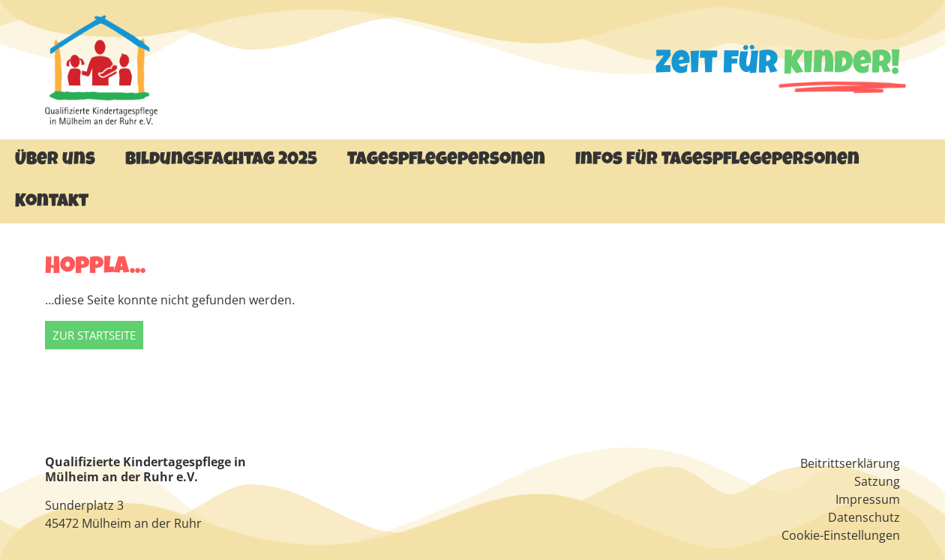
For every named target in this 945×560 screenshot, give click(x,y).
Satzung (877, 481)
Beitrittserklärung (850, 463)
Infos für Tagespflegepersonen (717, 160)
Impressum (868, 499)
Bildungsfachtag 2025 (221, 160)
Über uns (55, 160)
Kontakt (52, 202)
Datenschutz (864, 517)
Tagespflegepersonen (446, 160)
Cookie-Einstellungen (841, 535)
